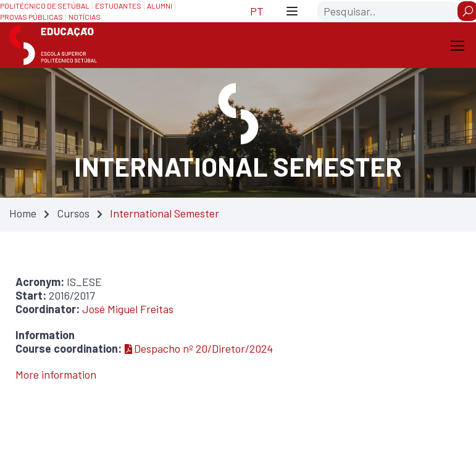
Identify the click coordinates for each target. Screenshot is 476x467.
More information (56, 374)
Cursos (73, 213)
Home (23, 213)
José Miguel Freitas (128, 309)
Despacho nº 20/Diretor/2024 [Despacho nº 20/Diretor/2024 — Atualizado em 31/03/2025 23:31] (199, 348)
